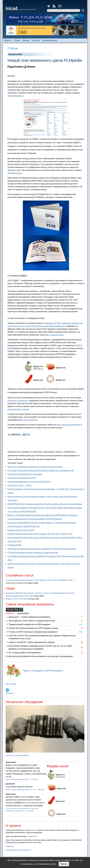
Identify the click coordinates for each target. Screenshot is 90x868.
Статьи (17, 40)
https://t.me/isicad (30, 420)
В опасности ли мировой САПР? (22, 478)
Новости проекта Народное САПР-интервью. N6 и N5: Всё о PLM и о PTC (40, 534)
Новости (8, 40)
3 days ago (34, 779)
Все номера (11, 684)
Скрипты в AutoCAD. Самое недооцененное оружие (32, 642)
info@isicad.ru (33, 836)
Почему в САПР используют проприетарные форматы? (33, 632)
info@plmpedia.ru (15, 173)
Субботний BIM (14, 545)
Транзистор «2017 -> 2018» (20, 485)
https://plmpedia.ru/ (16, 96)
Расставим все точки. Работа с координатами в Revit (32, 621)
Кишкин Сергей (11, 762)
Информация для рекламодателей (18, 850)
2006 (78, 345)
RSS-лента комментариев (17, 755)
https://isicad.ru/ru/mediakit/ (68, 425)
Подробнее (10, 846)
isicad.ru (34, 830)
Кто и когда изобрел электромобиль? (25, 653)
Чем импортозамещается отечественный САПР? (29, 482)
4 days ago (41, 790)
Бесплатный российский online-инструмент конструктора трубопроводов (41, 656)
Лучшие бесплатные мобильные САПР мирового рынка (33, 628)
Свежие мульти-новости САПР (21, 530)
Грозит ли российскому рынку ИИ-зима (25, 474)
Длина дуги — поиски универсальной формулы (30, 617)
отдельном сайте (56, 335)
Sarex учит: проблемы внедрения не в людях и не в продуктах (35, 467)
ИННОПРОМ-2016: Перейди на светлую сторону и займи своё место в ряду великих (45, 504)
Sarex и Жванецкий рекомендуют (17, 779)
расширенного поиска (18, 409)
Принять (64, 864)
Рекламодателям (50, 40)
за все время (23, 613)
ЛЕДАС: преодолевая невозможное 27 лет (21, 790)
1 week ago (30, 811)
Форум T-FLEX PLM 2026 (17, 599)
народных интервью (17, 401)
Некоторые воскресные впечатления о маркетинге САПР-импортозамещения (42, 549)
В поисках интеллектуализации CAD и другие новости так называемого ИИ (41, 470)
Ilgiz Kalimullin (10, 784)
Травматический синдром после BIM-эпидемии (29, 624)
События (36, 40)
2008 (10, 348)
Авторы (26, 40)
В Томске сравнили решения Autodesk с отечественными (33, 553)
